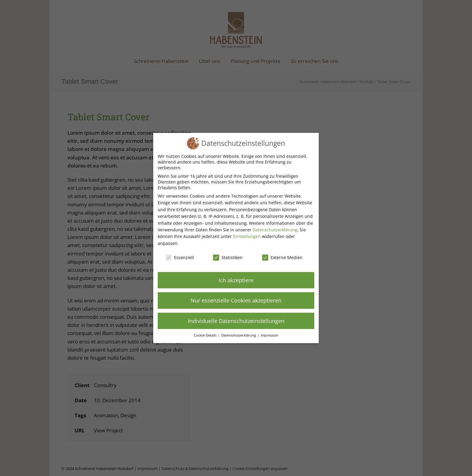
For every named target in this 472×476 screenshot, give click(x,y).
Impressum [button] (269, 335)
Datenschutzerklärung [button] (239, 335)
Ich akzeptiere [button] (236, 280)
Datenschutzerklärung (275, 230)
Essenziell (180, 257)
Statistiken (228, 257)
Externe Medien (282, 257)
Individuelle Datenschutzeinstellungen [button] (236, 321)
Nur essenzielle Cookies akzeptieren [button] (236, 300)
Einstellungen (247, 236)
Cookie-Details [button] (206, 335)
